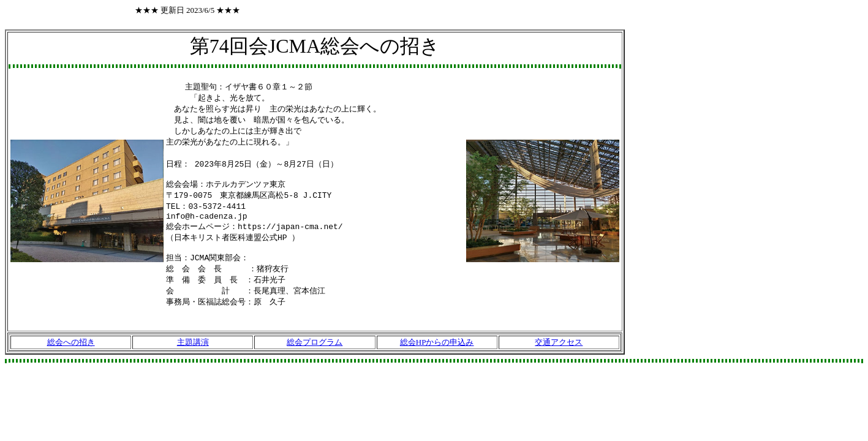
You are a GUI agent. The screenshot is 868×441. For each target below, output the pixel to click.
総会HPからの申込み (437, 359)
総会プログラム (315, 359)
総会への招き (71, 359)
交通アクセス (559, 359)
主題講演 (193, 359)
